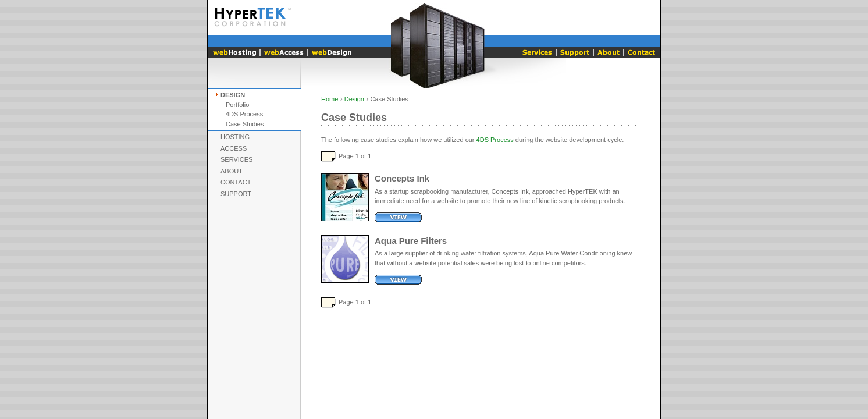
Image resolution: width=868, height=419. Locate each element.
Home (330, 99)
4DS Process (244, 114)
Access (234, 148)
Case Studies (245, 124)
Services (236, 159)
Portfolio (237, 105)
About (232, 171)
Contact (236, 182)
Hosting (235, 137)
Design (233, 95)
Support (236, 194)
